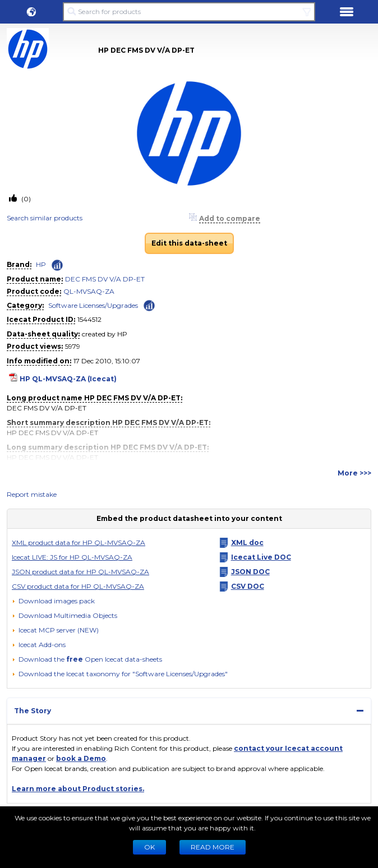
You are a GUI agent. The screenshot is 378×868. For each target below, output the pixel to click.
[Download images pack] (53, 601)
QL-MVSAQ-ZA (89, 291)
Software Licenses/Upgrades (93, 305)
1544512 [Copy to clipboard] (89, 319)
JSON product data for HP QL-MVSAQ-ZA (80, 572)
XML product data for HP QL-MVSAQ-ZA (79, 542)
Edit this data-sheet (189, 243)
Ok (149, 847)
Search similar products (45, 218)
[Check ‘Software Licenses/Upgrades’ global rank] (149, 305)
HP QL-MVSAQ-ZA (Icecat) (68, 379)
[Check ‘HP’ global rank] (57, 265)
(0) (25, 199)
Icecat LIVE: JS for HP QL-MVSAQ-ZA (72, 557)
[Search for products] (189, 12)
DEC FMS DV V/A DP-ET (105, 279)
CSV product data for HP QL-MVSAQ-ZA (78, 586)
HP (41, 264)
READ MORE (213, 847)
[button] (31, 12)
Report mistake (32, 494)
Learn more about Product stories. (78, 789)
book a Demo (81, 758)
